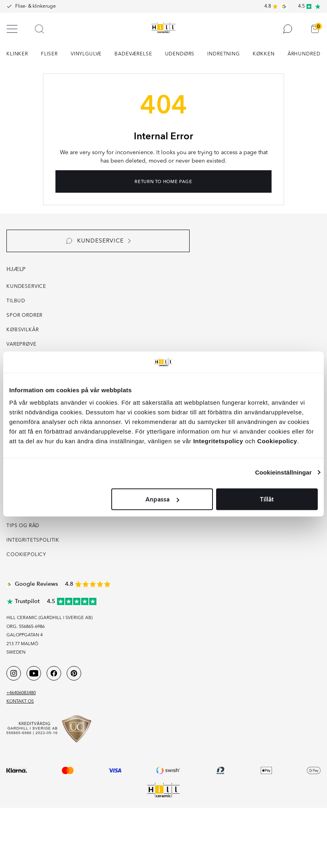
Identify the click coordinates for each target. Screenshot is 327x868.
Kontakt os (20, 702)
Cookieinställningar (283, 472)
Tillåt (267, 499)
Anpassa (162, 499)
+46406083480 (21, 693)
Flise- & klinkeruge (36, 6)
